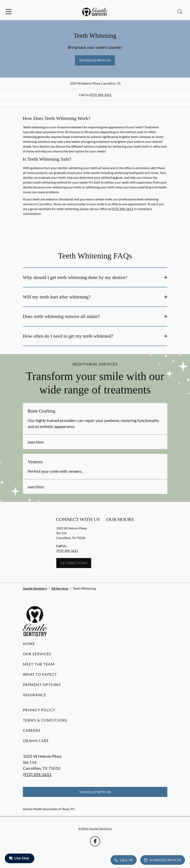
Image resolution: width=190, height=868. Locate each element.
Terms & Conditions (45, 720)
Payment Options (42, 685)
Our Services (37, 654)
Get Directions (74, 563)
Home (29, 644)
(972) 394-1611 (100, 95)
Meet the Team (39, 664)
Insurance (35, 695)
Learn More (36, 442)
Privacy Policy (39, 710)
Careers (32, 730)
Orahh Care (36, 741)
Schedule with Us (95, 60)
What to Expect (40, 674)
